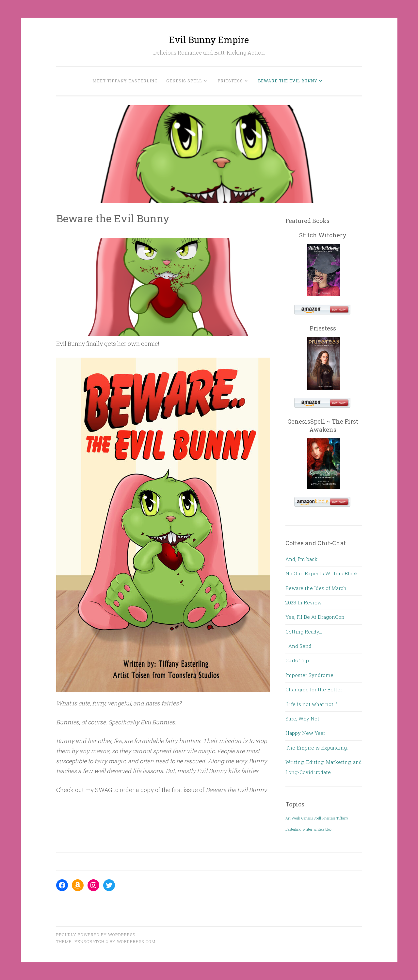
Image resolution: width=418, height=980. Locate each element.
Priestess (230, 81)
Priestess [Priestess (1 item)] (329, 818)
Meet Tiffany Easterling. (126, 81)
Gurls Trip (297, 660)
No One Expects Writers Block (322, 573)
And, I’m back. (302, 559)
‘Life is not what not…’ (311, 704)
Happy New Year (305, 733)
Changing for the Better (314, 689)
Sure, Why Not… (304, 718)
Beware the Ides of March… (317, 588)
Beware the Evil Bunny (288, 81)
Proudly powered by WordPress (96, 935)
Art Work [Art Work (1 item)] (293, 818)
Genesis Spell (184, 81)
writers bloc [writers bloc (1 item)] (322, 829)
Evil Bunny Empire (209, 40)
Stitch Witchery (323, 235)
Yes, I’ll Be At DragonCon (315, 617)
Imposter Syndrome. (310, 675)
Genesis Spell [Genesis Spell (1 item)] (311, 818)
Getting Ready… (304, 632)
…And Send (298, 646)
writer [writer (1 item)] (307, 829)
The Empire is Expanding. (317, 748)
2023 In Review (304, 602)
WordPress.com (136, 941)
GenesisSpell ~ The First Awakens (323, 425)
